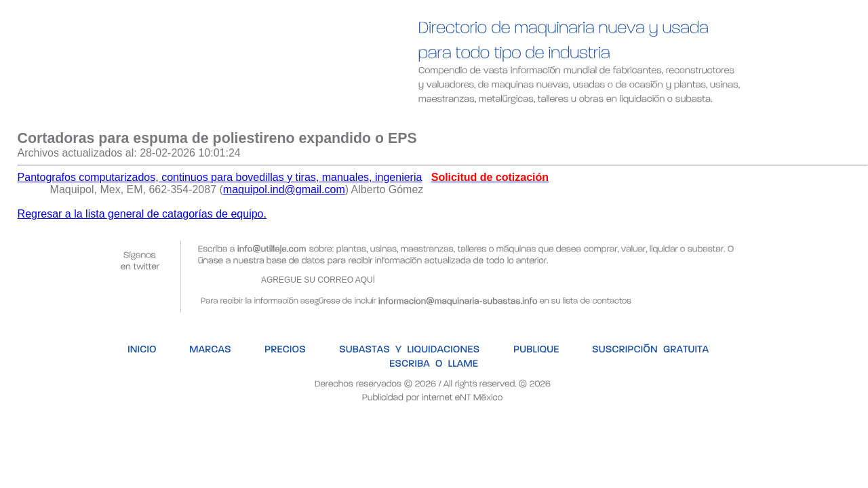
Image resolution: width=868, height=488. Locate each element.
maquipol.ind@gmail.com (284, 189)
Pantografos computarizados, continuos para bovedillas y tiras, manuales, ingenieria (220, 177)
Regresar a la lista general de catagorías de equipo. (142, 214)
